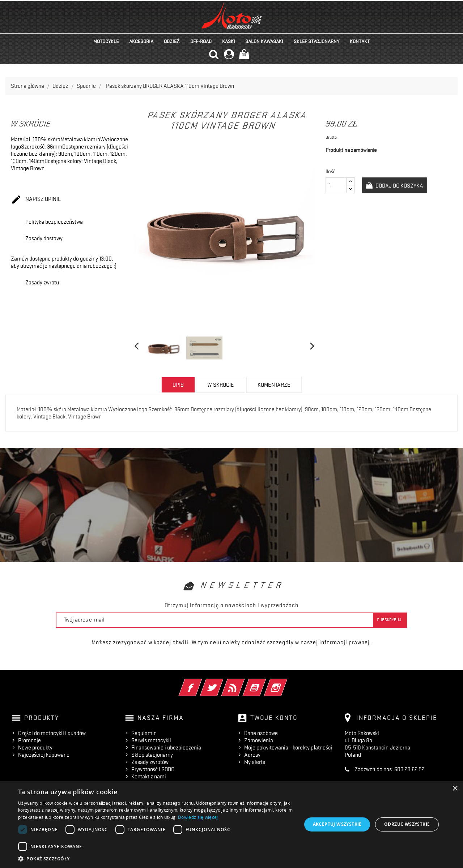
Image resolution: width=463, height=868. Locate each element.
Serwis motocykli (151, 740)
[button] (156, 859)
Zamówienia (259, 740)
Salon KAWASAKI (264, 41)
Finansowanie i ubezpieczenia (166, 748)
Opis (178, 385)
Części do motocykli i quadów (52, 733)
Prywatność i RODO (153, 769)
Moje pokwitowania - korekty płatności (288, 748)
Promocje (29, 740)
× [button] (455, 789)
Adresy (252, 755)
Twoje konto (274, 718)
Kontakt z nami (149, 777)
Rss (243, 683)
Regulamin (144, 733)
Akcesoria (141, 41)
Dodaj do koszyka (399, 186)
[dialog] (231, 824)
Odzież (172, 41)
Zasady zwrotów (150, 762)
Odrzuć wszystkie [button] (407, 824)
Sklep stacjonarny (317, 41)
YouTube (264, 683)
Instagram (286, 683)
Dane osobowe (261, 733)
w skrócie (221, 385)
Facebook (200, 683)
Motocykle (106, 41)
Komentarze (274, 385)
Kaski (229, 41)
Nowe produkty (35, 748)
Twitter (222, 683)
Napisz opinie (36, 200)
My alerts (255, 762)
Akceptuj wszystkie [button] (337, 824)
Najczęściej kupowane (44, 755)
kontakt (360, 41)
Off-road (201, 41)
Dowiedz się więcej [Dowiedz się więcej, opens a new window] (198, 817)
